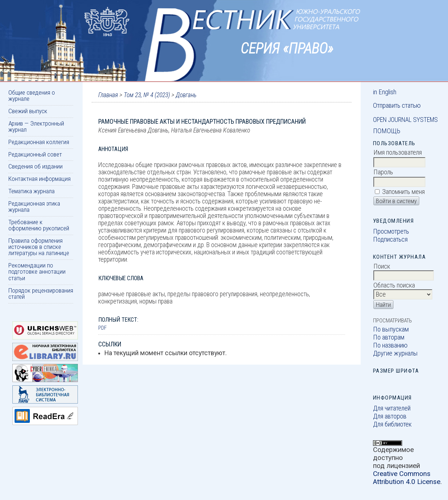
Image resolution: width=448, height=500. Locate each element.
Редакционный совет (35, 154)
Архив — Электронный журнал (36, 126)
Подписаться (390, 239)
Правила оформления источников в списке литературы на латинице (39, 247)
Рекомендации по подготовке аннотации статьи (37, 272)
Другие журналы (395, 353)
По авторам (389, 337)
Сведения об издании (35, 166)
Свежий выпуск (28, 111)
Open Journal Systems (405, 120)
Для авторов (390, 416)
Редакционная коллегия (39, 142)
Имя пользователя (398, 152)
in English (385, 92)
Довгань (186, 95)
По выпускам (391, 329)
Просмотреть (391, 231)
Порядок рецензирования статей (41, 293)
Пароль (383, 172)
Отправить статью (397, 106)
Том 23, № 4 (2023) (147, 95)
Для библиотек (392, 424)
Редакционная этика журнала (34, 207)
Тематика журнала (31, 191)
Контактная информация (39, 179)
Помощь (387, 131)
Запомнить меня (403, 192)
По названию (390, 345)
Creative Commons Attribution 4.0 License (407, 478)
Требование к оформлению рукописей (39, 225)
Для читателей (392, 408)
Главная (108, 95)
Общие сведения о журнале (32, 96)
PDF (102, 328)
